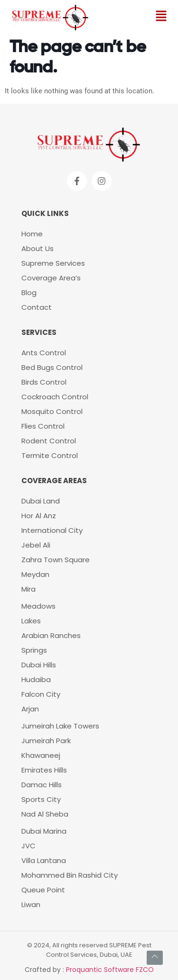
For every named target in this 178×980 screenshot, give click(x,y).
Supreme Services (53, 263)
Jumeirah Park (46, 741)
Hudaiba (36, 679)
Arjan (30, 709)
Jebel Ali (36, 545)
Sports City (41, 799)
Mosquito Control (52, 411)
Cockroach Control (55, 397)
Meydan (35, 574)
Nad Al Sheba (45, 814)
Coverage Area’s (51, 278)
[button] (161, 17)
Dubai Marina (44, 831)
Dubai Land (41, 501)
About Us (37, 248)
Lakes (31, 621)
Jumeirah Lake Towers (60, 726)
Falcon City (41, 694)
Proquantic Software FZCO (110, 970)
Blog (29, 292)
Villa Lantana (44, 860)
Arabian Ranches (51, 635)
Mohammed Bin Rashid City (70, 875)
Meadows (38, 606)
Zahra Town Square (56, 560)
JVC (28, 846)
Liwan (31, 904)
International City (52, 530)
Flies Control (43, 426)
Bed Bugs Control (52, 367)
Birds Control (44, 382)
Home (32, 234)
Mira (28, 589)
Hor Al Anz (39, 516)
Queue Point (43, 890)
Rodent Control (50, 441)
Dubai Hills (39, 665)
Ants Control (44, 353)
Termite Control (50, 455)
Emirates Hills (44, 770)
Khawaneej (41, 755)
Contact (37, 307)
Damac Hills (42, 785)
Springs (34, 650)
